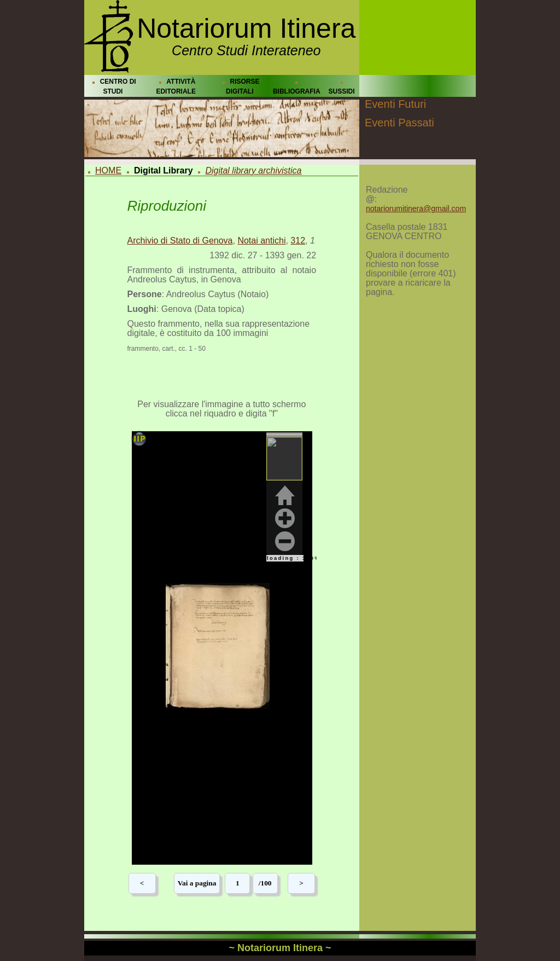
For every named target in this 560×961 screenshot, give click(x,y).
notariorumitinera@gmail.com (416, 209)
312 (298, 241)
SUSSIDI (342, 91)
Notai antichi (261, 241)
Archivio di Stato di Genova (180, 241)
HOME (108, 170)
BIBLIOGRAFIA (297, 91)
